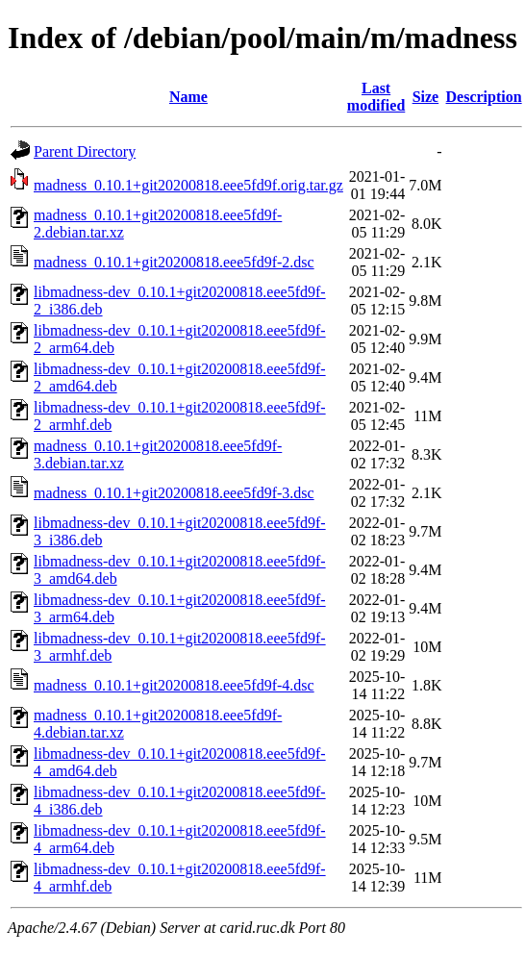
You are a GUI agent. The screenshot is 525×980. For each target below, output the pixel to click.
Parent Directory (85, 151)
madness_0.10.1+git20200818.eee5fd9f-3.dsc (174, 493)
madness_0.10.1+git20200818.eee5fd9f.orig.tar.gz (188, 185)
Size (426, 97)
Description (484, 97)
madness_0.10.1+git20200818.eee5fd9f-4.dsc (174, 685)
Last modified (376, 97)
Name (188, 97)
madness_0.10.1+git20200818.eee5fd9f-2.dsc (174, 262)
